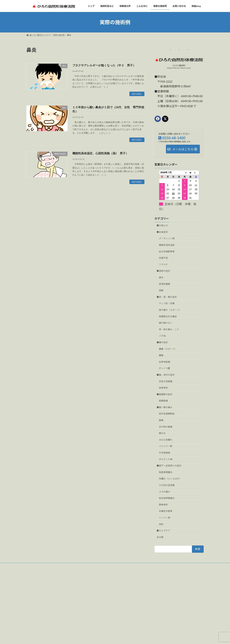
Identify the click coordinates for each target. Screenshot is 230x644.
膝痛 (161, 420)
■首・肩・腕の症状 (167, 297)
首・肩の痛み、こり (169, 329)
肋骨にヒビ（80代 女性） (162, 622)
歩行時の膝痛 (166, 427)
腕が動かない (166, 323)
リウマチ (163, 264)
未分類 (160, 537)
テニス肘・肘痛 (167, 303)
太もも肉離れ (166, 440)
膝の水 (162, 433)
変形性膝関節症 (167, 414)
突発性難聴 (165, 284)
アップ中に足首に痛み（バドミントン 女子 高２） (174, 588)
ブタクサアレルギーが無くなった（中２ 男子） (104, 65)
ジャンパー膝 (166, 446)
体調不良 (163, 258)
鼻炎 (161, 277)
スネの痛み (165, 492)
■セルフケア (163, 531)
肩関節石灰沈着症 (168, 316)
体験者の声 (94, 596)
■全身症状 (162, 232)
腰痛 (161, 355)
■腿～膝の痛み (165, 407)
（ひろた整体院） (54, 587)
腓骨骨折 (163, 505)
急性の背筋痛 (166, 381)
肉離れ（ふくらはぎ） (170, 479)
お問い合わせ (35, 566)
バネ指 (162, 336)
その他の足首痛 (167, 485)
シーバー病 (165, 518)
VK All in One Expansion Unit (136, 638)
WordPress (98, 638)
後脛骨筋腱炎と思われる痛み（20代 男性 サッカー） (175, 595)
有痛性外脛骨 (166, 511)
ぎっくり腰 (164, 368)
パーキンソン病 (167, 239)
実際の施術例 (95, 607)
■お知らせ (162, 225)
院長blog (93, 618)
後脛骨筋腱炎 (166, 472)
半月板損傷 (165, 453)
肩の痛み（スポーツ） (170, 310)
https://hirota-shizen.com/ (179, 68)
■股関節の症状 (165, 394)
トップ (92, 585)
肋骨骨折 (163, 388)
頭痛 (161, 290)
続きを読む (137, 94)
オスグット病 (166, 459)
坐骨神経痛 (165, 362)
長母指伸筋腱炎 (167, 498)
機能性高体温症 (167, 245)
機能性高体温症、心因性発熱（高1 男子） (100, 153)
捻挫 (161, 524)
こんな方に (94, 601)
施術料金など (95, 590)
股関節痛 (163, 401)
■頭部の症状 (163, 271)
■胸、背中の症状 (166, 375)
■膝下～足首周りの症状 (169, 466)
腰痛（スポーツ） (168, 349)
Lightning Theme (114, 638)
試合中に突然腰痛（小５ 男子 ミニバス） (170, 614)
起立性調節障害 (167, 251)
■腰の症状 (162, 342)
